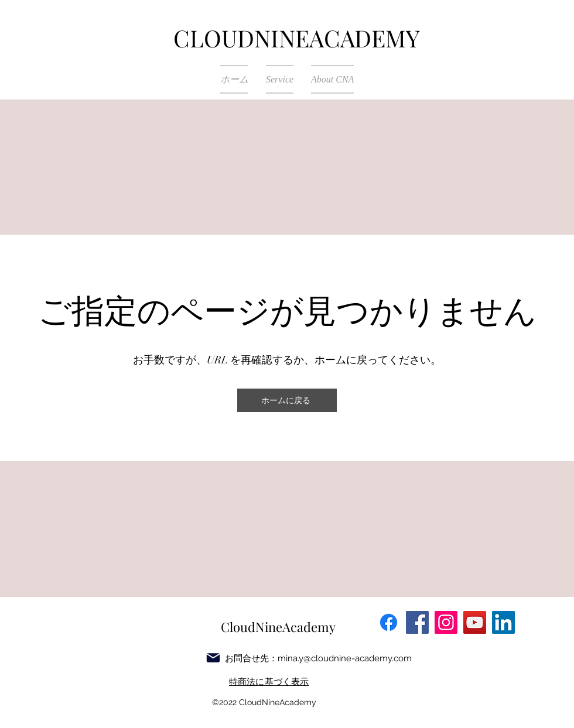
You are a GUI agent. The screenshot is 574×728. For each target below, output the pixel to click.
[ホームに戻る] (287, 400)
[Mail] (213, 658)
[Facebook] (417, 622)
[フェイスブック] (389, 622)
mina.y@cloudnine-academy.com (345, 658)
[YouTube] (475, 622)
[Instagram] (446, 622)
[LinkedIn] (503, 622)
